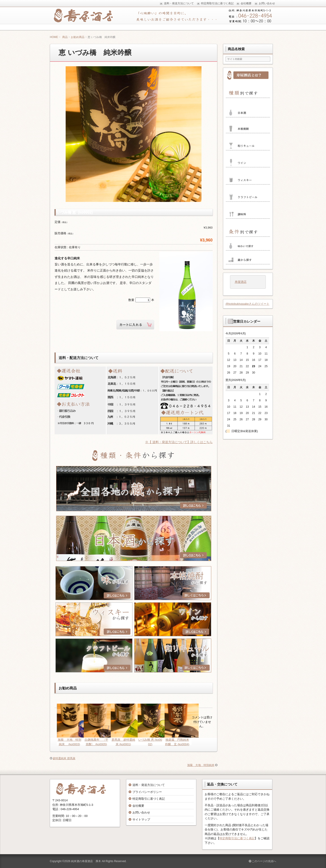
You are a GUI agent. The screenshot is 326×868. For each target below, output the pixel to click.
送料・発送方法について (149, 785)
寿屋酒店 (241, 282)
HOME (54, 37)
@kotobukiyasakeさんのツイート (247, 304)
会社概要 (138, 806)
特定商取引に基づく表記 (149, 799)
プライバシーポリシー (147, 792)
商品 (65, 37)
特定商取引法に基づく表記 (237, 838)
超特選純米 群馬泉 (64, 758)
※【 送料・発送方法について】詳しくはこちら (179, 442)
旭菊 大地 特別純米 (201, 765)
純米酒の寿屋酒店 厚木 (86, 861)
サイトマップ (141, 820)
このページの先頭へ (262, 861)
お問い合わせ (141, 812)
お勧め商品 (78, 37)
